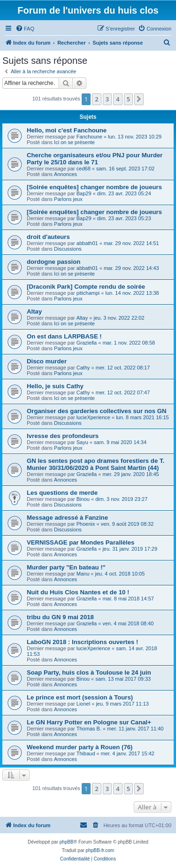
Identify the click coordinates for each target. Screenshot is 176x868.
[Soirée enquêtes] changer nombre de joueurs (94, 187)
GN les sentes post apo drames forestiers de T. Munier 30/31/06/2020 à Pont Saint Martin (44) (96, 464)
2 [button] (96, 99)
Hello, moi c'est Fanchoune (67, 130)
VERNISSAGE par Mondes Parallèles (80, 542)
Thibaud (86, 753)
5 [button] (128, 99)
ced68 (84, 169)
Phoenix (86, 524)
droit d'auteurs (48, 237)
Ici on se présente (74, 142)
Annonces (65, 174)
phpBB (67, 842)
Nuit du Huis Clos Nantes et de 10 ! (78, 592)
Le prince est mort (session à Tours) (80, 697)
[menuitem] (25, 29)
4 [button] (118, 99)
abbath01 (87, 243)
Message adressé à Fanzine (67, 518)
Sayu (82, 442)
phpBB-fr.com (100, 850)
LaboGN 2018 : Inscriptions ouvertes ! (82, 642)
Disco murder (47, 361)
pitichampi (88, 293)
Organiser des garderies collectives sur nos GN (97, 411)
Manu (83, 574)
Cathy (83, 368)
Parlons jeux (68, 199)
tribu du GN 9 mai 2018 (60, 617)
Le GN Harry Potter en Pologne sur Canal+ (89, 722)
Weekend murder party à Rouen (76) (80, 747)
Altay (34, 311)
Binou (83, 499)
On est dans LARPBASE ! (64, 336)
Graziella (87, 343)
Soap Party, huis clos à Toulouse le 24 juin (89, 672)
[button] (139, 99)
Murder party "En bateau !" (66, 567)
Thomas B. (89, 729)
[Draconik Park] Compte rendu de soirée (86, 287)
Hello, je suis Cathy (55, 386)
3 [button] (107, 99)
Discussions (68, 249)
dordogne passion (54, 262)
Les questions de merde (62, 493)
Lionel (83, 704)
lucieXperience (93, 417)
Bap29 (84, 193)
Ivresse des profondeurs (63, 436)
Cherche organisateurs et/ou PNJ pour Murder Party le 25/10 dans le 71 (95, 159)
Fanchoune (89, 137)
